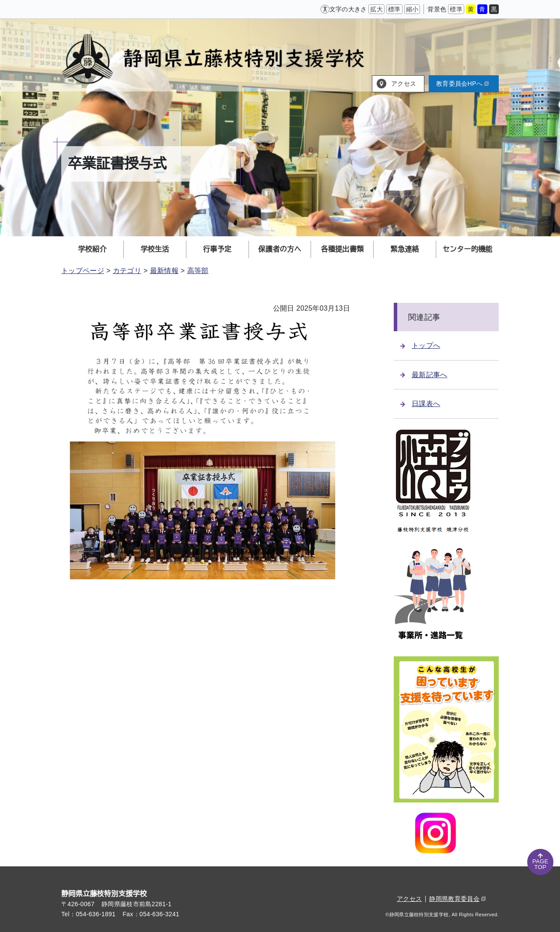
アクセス (404, 84)
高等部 (198, 271)
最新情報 (164, 271)
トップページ (83, 271)
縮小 (412, 9)
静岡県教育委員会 (457, 899)
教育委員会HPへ (462, 84)
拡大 (376, 9)
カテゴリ (127, 271)
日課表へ (420, 404)
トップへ (420, 345)
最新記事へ (424, 375)
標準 (394, 9)
